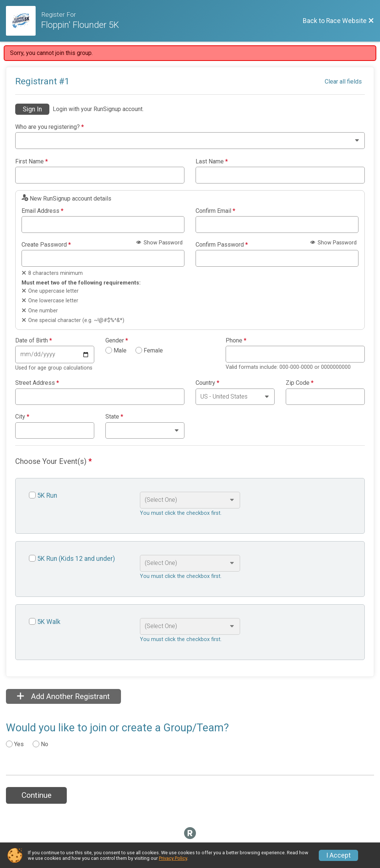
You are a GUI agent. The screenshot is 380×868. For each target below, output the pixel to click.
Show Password (159, 243)
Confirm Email (215, 211)
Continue (37, 795)
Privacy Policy (173, 858)
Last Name (212, 162)
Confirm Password (222, 245)
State (114, 417)
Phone (236, 341)
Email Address (42, 211)
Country (207, 383)
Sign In (32, 109)
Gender (117, 341)
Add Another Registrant (63, 696)
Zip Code (300, 383)
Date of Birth (34, 341)
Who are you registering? (50, 127)
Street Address (37, 383)
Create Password (46, 245)
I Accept (338, 855)
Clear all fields (343, 82)
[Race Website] (24, 21)
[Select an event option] (190, 500)
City (22, 417)
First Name (32, 162)
